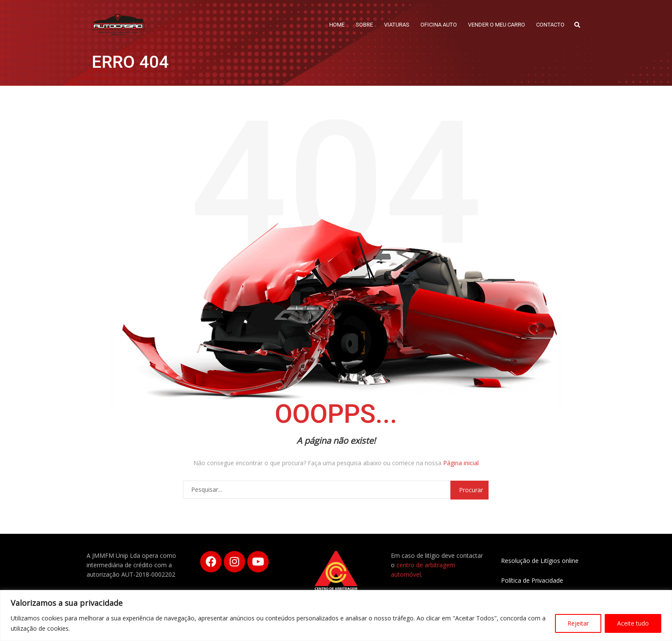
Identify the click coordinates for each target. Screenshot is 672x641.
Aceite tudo (633, 623)
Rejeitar (578, 623)
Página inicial (461, 463)
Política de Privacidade (532, 580)
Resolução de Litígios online (540, 561)
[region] (336, 615)
